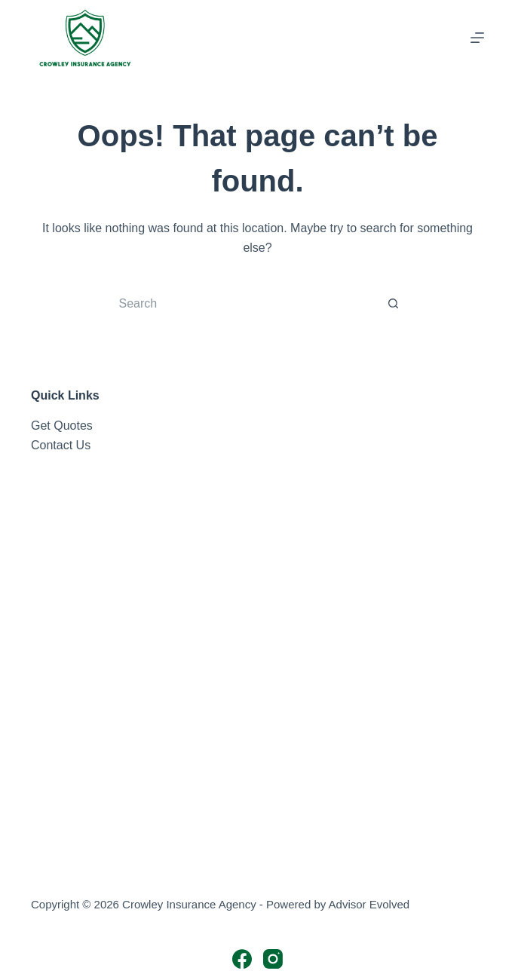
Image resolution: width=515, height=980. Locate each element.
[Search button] (394, 304)
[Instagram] (273, 959)
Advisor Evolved (369, 904)
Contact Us (61, 445)
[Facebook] (242, 959)
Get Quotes (62, 426)
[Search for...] (243, 304)
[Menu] (477, 38)
